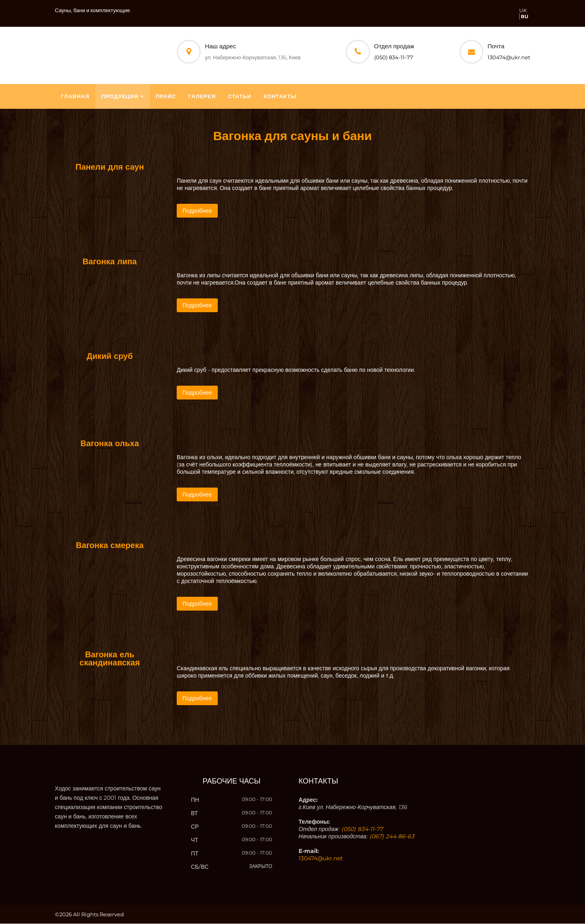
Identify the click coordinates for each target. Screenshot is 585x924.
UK (523, 10)
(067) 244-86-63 (392, 837)
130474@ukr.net (509, 57)
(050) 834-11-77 (394, 57)
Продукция (120, 97)
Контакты (280, 97)
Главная (75, 97)
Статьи (240, 97)
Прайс (166, 97)
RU (524, 16)
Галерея (202, 97)
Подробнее (197, 211)
